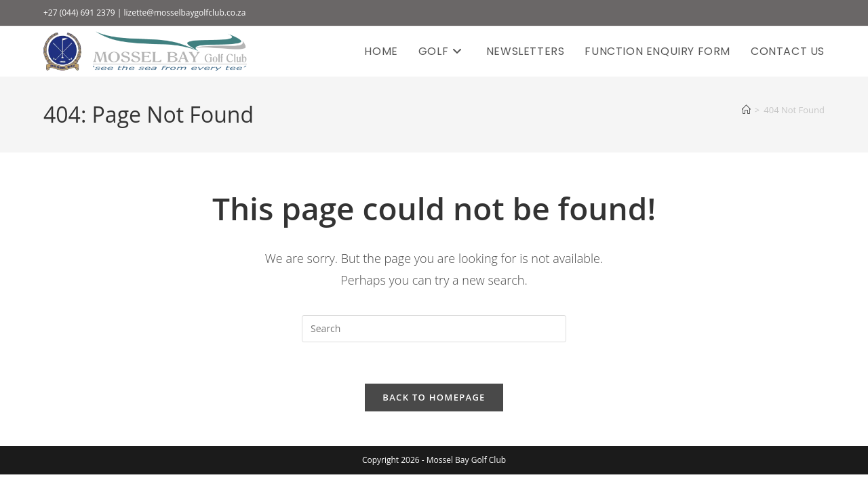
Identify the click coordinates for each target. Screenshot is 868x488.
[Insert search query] (434, 329)
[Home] (746, 110)
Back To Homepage (434, 397)
